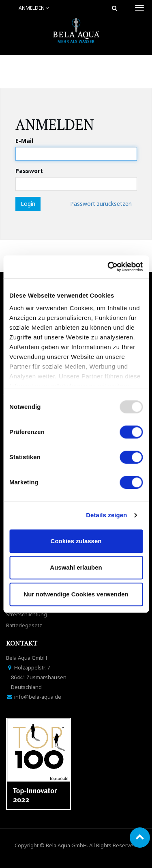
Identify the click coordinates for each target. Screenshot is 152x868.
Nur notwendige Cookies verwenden (76, 594)
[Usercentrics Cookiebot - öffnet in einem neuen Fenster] (108, 267)
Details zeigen (106, 515)
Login (28, 204)
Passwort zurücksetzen (101, 204)
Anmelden (34, 8)
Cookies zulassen (76, 541)
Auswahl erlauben (76, 567)
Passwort (29, 171)
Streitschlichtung (27, 614)
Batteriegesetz (24, 625)
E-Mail (24, 141)
